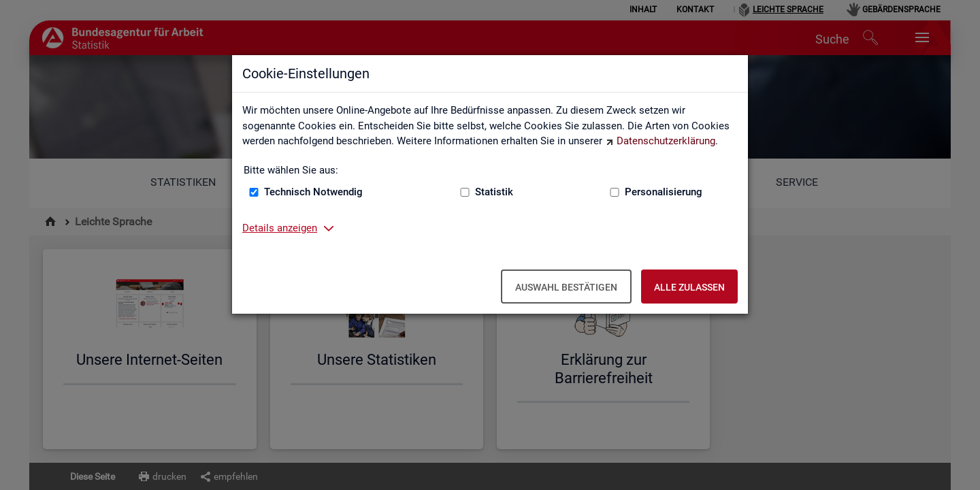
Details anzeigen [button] (280, 228)
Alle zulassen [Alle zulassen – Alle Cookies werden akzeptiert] (689, 287)
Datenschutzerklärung (666, 141)
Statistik (494, 192)
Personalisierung (664, 192)
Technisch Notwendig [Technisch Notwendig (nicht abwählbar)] (313, 192)
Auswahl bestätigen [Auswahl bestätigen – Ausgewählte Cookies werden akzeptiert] (566, 287)
